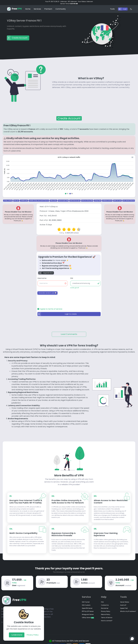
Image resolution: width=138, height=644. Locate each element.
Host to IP (123, 603)
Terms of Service (107, 615)
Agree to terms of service (51, 307)
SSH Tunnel (86, 600)
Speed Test (124, 606)
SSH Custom (86, 603)
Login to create (57, 312)
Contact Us (105, 603)
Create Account (17, 36)
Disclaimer (105, 606)
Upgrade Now (46, 271)
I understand (17, 635)
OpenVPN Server (87, 606)
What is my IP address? (128, 609)
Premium (48, 7)
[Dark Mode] (130, 7)
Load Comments (69, 332)
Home (28, 7)
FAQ (102, 600)
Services (37, 7)
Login (122, 7)
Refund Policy (106, 612)
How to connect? (107, 619)
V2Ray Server (88, 615)
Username (42, 276)
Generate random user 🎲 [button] (47, 291)
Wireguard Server (88, 612)
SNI (72, 276)
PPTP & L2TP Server (88, 609)
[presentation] (50, 298)
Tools (112, 7)
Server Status (125, 600)
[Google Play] (2, 620)
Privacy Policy (33, 635)
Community (61, 7)
